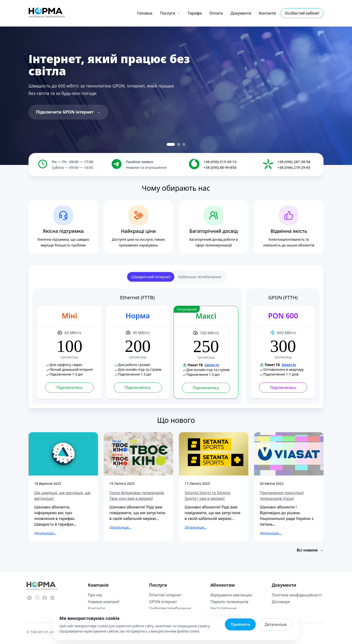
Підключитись (69, 387)
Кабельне (200, 277)
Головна (145, 13)
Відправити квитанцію (231, 595)
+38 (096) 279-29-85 (294, 167)
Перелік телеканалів (229, 602)
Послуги (170, 13)
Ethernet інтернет (165, 595)
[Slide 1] (171, 144)
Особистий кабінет (302, 13)
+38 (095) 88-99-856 (220, 167)
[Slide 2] (179, 144)
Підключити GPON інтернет (68, 112)
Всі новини (310, 550)
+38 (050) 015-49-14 (220, 162)
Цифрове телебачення (170, 608)
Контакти (267, 13)
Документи (241, 13)
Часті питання (223, 608)
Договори (281, 602)
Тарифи (195, 13)
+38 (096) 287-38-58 (294, 162)
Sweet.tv (212, 365)
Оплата (216, 13)
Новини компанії (104, 602)
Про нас (95, 595)
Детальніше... (45, 533)
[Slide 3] (184, 144)
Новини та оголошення (146, 167)
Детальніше (276, 624)
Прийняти (240, 624)
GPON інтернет (163, 602)
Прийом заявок (139, 162)
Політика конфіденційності (297, 595)
